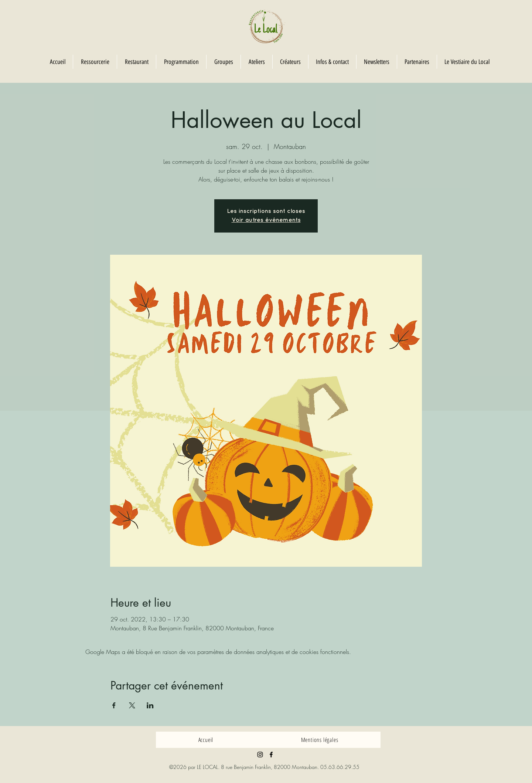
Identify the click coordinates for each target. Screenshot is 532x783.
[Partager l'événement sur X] (132, 705)
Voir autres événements (266, 220)
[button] (223, 62)
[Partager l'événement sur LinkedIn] (150, 705)
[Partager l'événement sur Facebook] (114, 705)
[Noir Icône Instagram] (260, 755)
